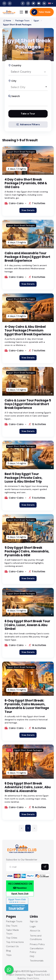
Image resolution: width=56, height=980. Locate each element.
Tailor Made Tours (12, 932)
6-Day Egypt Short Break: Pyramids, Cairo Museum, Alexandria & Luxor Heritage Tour (27, 706)
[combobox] (28, 72)
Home (7, 21)
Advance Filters (28, 124)
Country (15, 66)
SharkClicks (33, 978)
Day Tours (12, 926)
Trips (9, 955)
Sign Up (34, 921)
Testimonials (37, 961)
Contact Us (12, 946)
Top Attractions (15, 942)
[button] (51, 3)
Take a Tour (28, 114)
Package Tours (22, 21)
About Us (35, 931)
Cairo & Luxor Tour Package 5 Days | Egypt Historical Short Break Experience (28, 404)
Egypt (36, 21)
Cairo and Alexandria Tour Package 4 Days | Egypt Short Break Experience (27, 257)
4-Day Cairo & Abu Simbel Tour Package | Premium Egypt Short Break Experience (28, 331)
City (12, 81)
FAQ (32, 956)
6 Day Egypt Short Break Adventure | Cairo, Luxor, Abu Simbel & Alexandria (28, 787)
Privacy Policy (37, 944)
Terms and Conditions (36, 937)
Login (33, 926)
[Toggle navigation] (21, 12)
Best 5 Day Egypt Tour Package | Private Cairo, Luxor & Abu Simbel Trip (24, 478)
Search (14, 96)
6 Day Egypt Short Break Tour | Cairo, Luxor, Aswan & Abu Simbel (27, 625)
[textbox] (28, 87)
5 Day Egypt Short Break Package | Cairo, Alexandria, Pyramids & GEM (27, 551)
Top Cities (12, 938)
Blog (8, 951)
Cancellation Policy (37, 950)
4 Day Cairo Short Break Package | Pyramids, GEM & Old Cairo (26, 183)
